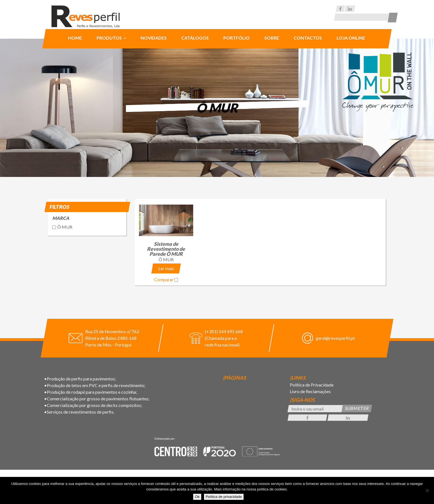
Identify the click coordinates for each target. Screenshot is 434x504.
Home (75, 38)
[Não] (427, 490)
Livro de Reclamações (310, 391)
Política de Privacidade (312, 385)
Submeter (357, 408)
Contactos (308, 38)
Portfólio (237, 38)
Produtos (110, 38)
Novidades (154, 38)
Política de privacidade (224, 497)
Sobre (272, 38)
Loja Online (351, 38)
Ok (197, 497)
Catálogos (195, 38)
